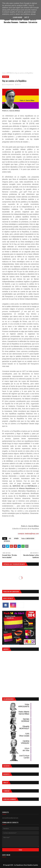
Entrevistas (33, 22)
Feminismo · (24, 22)
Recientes (6, 774)
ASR (10, 538)
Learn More (17, 17)
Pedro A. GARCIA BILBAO (28, 538)
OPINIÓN (16, 538)
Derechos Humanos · (12, 22)
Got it (27, 17)
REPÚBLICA (10, 73)
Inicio (4, 73)
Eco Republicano (9, 84)
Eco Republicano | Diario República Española (26, 865)
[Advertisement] (20, 49)
